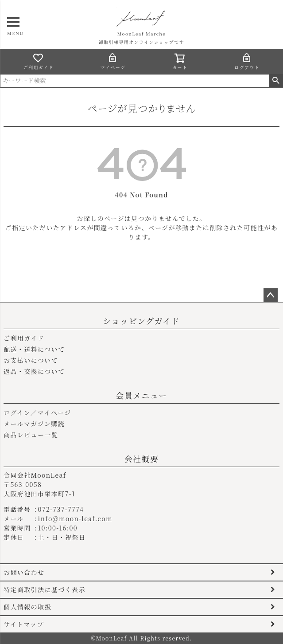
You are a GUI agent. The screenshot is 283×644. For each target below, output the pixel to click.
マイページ (113, 61)
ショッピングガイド (141, 321)
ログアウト (247, 61)
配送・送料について (34, 349)
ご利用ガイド (39, 61)
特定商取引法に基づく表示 (45, 589)
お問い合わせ (24, 572)
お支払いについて (31, 360)
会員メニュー (141, 395)
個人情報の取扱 (27, 607)
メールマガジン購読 (34, 424)
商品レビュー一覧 (31, 435)
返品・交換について (34, 371)
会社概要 (142, 459)
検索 (276, 81)
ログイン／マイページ (37, 412)
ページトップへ (271, 295)
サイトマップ (24, 624)
